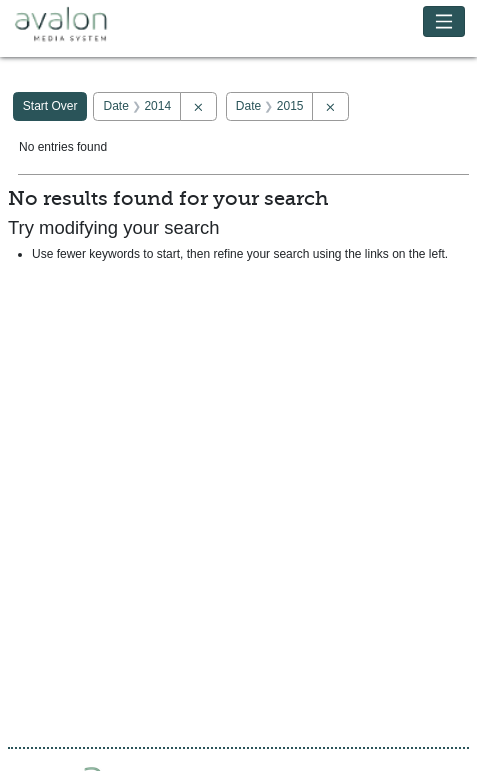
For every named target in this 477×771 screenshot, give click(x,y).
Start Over (50, 106)
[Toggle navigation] (444, 21)
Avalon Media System (75, 25)
